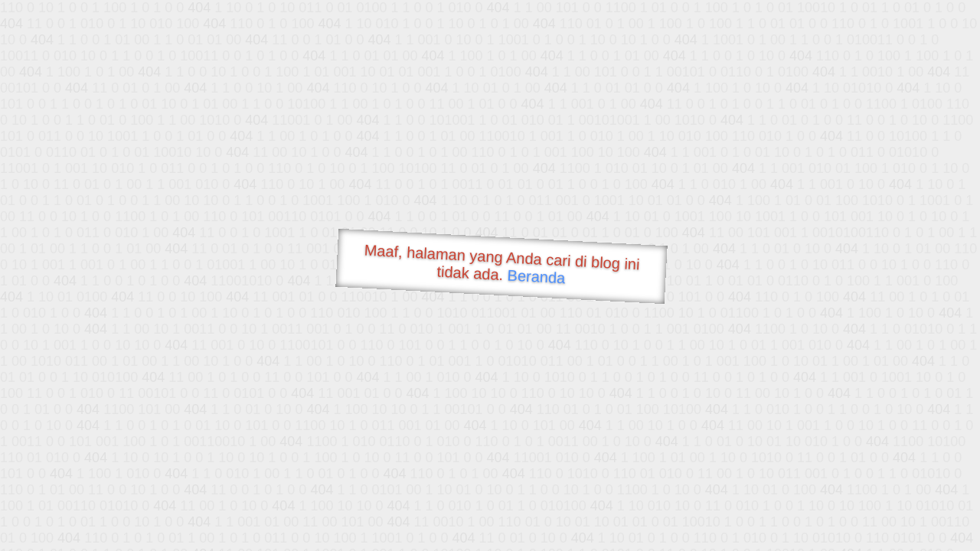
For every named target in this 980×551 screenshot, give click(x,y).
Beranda (536, 276)
